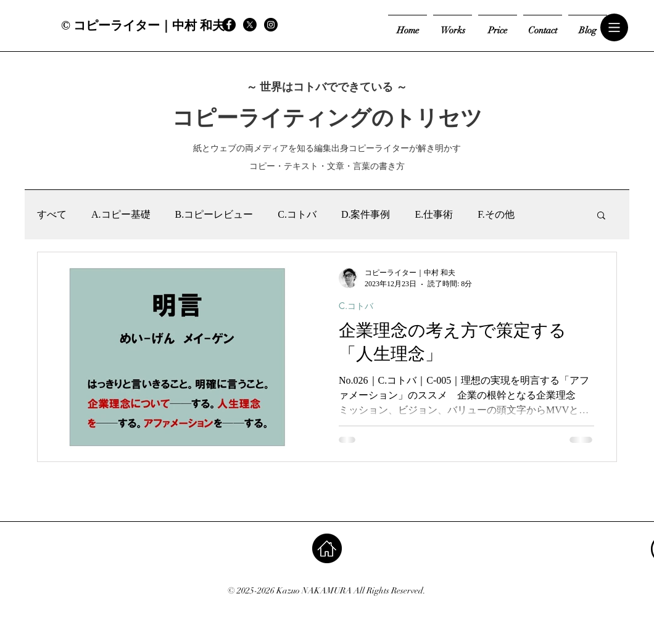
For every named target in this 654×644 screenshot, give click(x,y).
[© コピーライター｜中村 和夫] (143, 25)
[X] (250, 25)
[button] (615, 28)
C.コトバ (297, 214)
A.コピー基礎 (121, 214)
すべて (52, 214)
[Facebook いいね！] (321, 25)
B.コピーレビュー (214, 214)
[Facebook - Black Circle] (229, 25)
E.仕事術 (434, 214)
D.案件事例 (366, 214)
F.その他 (496, 214)
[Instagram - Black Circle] (271, 25)
